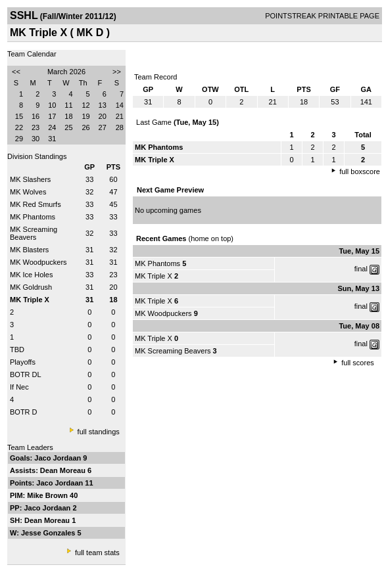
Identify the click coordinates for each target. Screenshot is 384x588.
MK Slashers (30, 179)
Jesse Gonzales (49, 533)
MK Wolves (28, 192)
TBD (17, 350)
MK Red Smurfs (36, 204)
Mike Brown (48, 495)
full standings (99, 432)
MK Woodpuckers (38, 262)
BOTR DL (26, 374)
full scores (358, 363)
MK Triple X (154, 276)
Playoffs (23, 362)
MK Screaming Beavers (34, 233)
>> (117, 72)
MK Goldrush (31, 287)
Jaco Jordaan (59, 458)
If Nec (19, 387)
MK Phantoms (33, 217)
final (361, 269)
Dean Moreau (64, 470)
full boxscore (360, 171)
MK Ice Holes (31, 275)
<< (16, 72)
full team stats (97, 553)
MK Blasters (29, 250)
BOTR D (24, 412)
